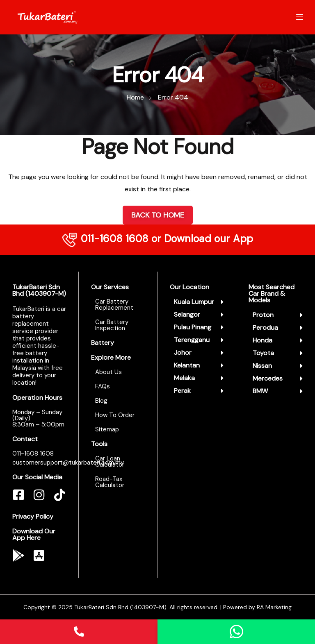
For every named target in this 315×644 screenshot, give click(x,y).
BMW (260, 391)
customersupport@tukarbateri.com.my (68, 463)
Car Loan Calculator (110, 461)
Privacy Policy (33, 516)
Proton (263, 315)
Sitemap (107, 429)
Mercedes (268, 378)
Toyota (263, 353)
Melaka (184, 378)
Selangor (187, 314)
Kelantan (187, 365)
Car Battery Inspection (112, 325)
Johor (183, 353)
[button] (199, 302)
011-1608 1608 (114, 239)
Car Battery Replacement (114, 305)
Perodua (265, 328)
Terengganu (192, 340)
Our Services (110, 287)
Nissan (262, 366)
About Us (108, 372)
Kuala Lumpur (194, 302)
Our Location (189, 287)
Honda (262, 340)
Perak (182, 391)
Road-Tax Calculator (110, 482)
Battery (103, 343)
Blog (101, 401)
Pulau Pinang (193, 327)
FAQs (103, 386)
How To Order (115, 415)
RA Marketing (274, 607)
